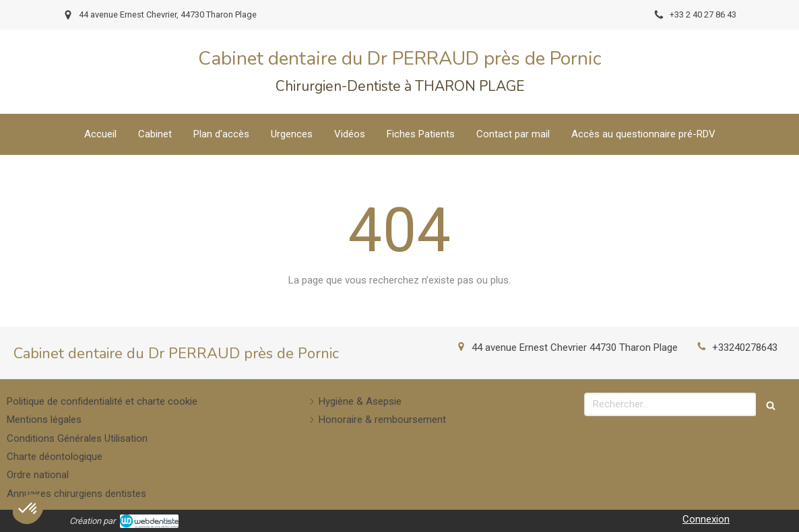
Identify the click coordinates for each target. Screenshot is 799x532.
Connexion (706, 519)
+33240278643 (745, 347)
